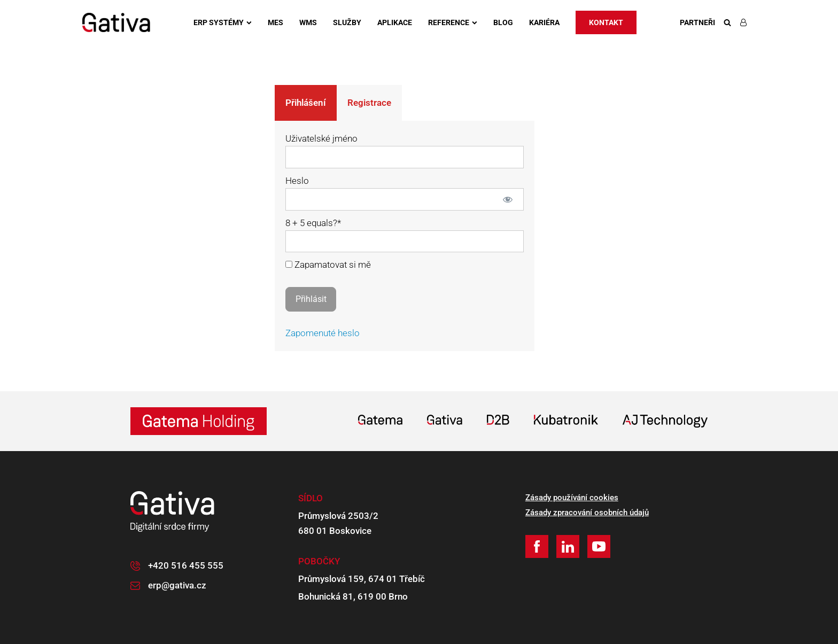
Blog (503, 22)
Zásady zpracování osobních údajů (587, 513)
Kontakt (606, 22)
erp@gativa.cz (177, 585)
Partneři (697, 22)
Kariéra (544, 22)
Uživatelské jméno (321, 138)
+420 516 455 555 (186, 565)
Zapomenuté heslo (323, 333)
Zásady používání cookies (572, 498)
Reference (453, 22)
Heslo (297, 181)
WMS (308, 22)
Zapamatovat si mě (328, 265)
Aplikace (395, 22)
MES (276, 22)
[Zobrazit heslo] (508, 199)
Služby (347, 22)
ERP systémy (223, 22)
